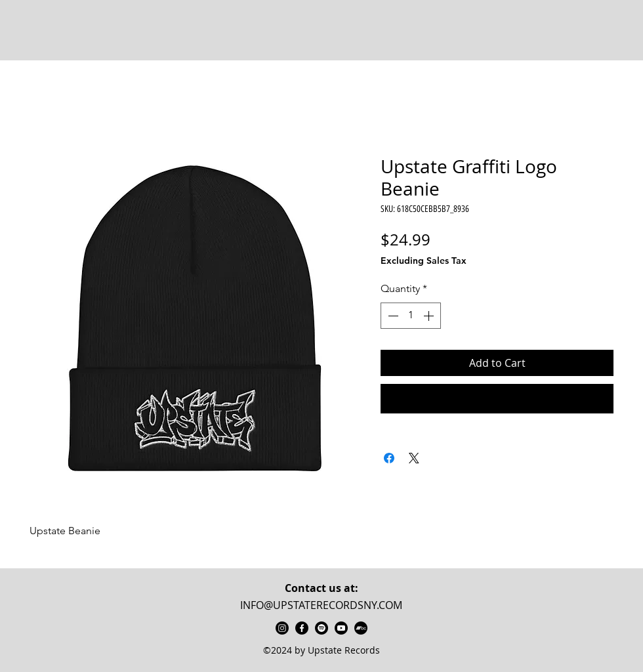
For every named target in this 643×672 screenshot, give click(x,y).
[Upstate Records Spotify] (321, 628)
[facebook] (302, 628)
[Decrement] (392, 316)
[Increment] (430, 316)
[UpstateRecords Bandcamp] (361, 628)
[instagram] (282, 628)
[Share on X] (414, 458)
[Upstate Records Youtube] (341, 628)
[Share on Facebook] (389, 458)
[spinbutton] (411, 316)
